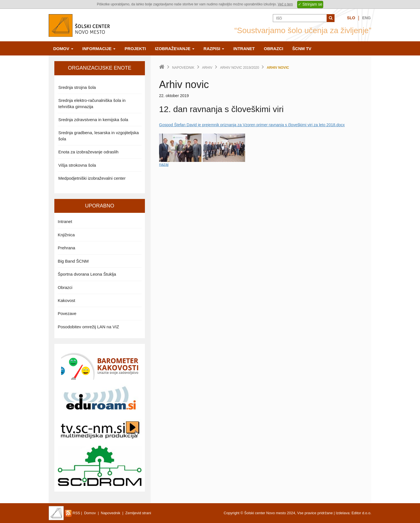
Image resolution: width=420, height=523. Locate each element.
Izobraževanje (175, 49)
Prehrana (67, 248)
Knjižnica (66, 235)
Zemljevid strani (138, 513)
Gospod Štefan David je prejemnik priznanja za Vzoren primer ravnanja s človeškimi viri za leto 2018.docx (252, 125)
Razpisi (214, 49)
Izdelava (342, 513)
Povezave (67, 313)
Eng (367, 18)
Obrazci (273, 49)
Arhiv (207, 68)
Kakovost (67, 300)
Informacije (99, 49)
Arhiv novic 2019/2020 (239, 68)
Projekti (135, 49)
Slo (351, 18)
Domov (63, 49)
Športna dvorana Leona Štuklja (87, 274)
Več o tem (285, 4)
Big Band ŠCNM (73, 261)
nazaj (164, 164)
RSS (72, 513)
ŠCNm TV (302, 49)
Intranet (244, 49)
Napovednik (183, 68)
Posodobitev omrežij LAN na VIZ (88, 327)
